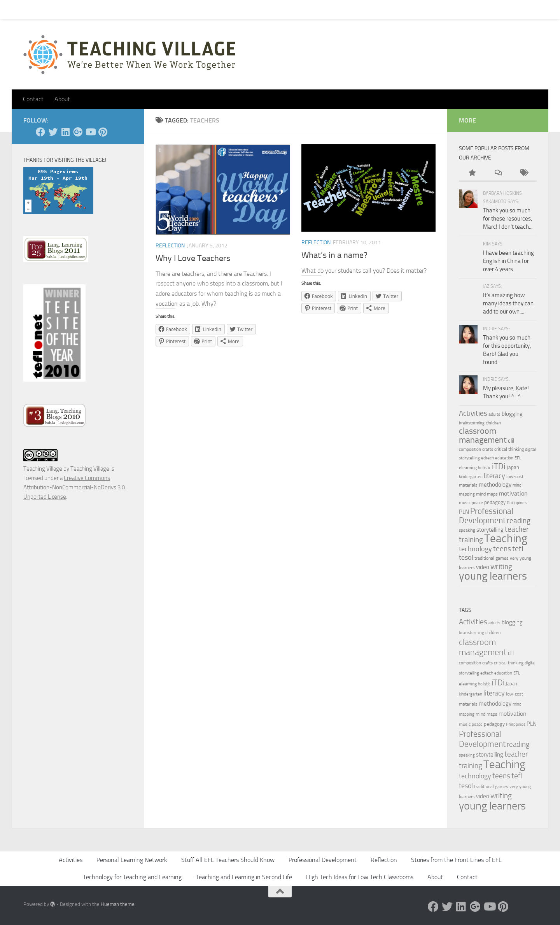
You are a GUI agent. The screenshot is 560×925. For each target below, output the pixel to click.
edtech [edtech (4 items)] (487, 458)
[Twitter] (53, 132)
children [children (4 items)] (493, 423)
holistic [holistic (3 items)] (484, 468)
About (131, 10)
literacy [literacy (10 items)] (494, 476)
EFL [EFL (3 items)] (518, 458)
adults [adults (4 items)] (494, 414)
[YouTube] (90, 132)
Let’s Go (160, 10)
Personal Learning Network (132, 860)
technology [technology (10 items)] (475, 549)
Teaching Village (43, 469)
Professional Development (323, 860)
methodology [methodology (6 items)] (495, 485)
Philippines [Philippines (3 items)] (517, 503)
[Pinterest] (103, 132)
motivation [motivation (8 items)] (513, 493)
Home (25, 10)
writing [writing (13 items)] (501, 567)
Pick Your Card (94, 10)
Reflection (170, 246)
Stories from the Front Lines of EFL (456, 860)
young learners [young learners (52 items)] (493, 576)
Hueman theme (118, 904)
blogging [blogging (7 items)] (512, 414)
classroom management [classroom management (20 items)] (483, 435)
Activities (71, 860)
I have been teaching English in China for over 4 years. (508, 261)
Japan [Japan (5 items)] (513, 467)
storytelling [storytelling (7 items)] (490, 530)
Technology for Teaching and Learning (132, 877)
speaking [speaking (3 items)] (467, 530)
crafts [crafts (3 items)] (488, 449)
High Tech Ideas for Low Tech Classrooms (360, 877)
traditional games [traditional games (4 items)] (492, 558)
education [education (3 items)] (504, 458)
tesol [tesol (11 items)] (466, 557)
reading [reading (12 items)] (519, 521)
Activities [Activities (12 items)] (473, 413)
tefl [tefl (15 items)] (518, 548)
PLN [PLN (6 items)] (464, 512)
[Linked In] (65, 132)
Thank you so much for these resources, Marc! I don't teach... (508, 219)
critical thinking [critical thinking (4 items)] (509, 449)
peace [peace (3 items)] (477, 503)
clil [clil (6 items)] (511, 441)
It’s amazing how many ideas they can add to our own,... (508, 303)
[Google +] (78, 132)
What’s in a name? (334, 255)
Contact (54, 10)
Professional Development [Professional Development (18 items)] (486, 516)
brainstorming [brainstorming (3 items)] (472, 423)
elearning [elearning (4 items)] (468, 468)
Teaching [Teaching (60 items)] (506, 538)
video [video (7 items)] (483, 567)
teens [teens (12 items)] (502, 549)
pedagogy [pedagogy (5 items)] (495, 502)
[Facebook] (40, 132)
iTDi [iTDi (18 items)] (499, 466)
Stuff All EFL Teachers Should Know (228, 860)
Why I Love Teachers (193, 258)
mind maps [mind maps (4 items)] (487, 494)
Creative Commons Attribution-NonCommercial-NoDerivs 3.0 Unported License (74, 487)
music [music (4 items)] (465, 503)
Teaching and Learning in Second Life (244, 877)
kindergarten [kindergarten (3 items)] (471, 477)
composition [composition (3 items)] (470, 449)
